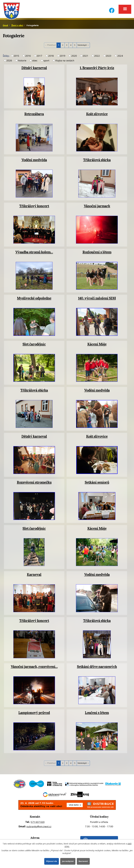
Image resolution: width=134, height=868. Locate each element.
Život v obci (17, 26)
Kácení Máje (97, 345)
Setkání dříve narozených (97, 667)
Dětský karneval (34, 69)
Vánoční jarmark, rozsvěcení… (34, 667)
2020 (74, 57)
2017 (39, 57)
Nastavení (84, 861)
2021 (85, 57)
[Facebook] (112, 9)
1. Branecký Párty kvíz (97, 69)
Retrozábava (34, 115)
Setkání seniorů (97, 483)
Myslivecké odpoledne (34, 299)
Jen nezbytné (68, 861)
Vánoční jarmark (97, 207)
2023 (109, 57)
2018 (51, 57)
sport (46, 61)
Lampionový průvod (34, 713)
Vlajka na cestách (65, 61)
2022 (97, 57)
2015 (16, 57)
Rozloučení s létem (97, 253)
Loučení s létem (97, 713)
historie (22, 61)
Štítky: (6, 56)
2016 (28, 57)
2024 (120, 57)
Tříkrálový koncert (34, 207)
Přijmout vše (51, 861)
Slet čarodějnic (34, 345)
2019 (62, 57)
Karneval (34, 575)
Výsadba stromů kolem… (34, 253)
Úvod (5, 26)
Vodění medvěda (34, 161)
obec (35, 61)
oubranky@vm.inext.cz (39, 827)
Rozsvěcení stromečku (34, 483)
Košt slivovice (97, 115)
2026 (9, 61)
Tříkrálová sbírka (97, 161)
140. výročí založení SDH (97, 299)
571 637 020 (38, 823)
